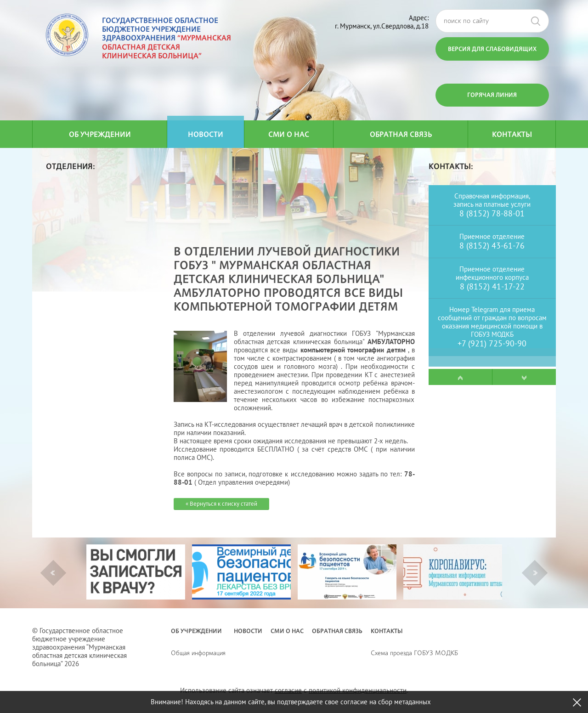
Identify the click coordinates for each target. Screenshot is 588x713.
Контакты (512, 134)
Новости (206, 134)
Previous (53, 573)
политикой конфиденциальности (358, 690)
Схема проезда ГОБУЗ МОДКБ (414, 653)
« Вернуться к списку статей (221, 504)
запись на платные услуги (492, 204)
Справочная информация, (492, 196)
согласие (288, 690)
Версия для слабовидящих (492, 49)
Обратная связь (401, 134)
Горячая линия (492, 95)
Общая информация (198, 653)
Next (535, 573)
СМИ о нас (289, 134)
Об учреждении (100, 134)
